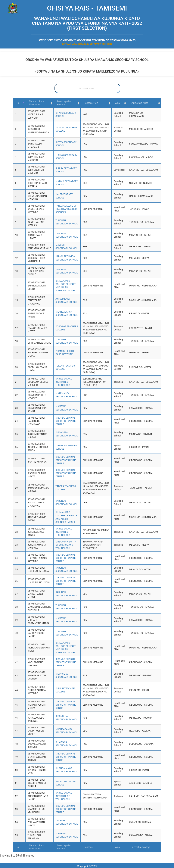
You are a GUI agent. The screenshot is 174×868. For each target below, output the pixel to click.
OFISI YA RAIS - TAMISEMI (87, 8)
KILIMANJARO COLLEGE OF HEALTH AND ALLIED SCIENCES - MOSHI (65, 287)
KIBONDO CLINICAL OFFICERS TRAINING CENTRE (62, 424)
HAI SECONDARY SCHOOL (65, 196)
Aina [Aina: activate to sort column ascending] (125, 103)
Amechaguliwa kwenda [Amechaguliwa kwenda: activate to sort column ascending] (64, 103)
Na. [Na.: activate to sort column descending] (18, 103)
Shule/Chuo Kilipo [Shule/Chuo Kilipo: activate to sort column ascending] (145, 103)
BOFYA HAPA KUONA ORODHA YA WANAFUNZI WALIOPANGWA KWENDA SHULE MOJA (87, 40)
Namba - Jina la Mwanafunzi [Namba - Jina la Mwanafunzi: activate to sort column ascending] (35, 103)
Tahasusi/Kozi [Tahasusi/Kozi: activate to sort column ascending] (93, 103)
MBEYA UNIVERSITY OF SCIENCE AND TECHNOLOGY (63, 545)
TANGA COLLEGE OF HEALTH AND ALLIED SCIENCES (62, 209)
